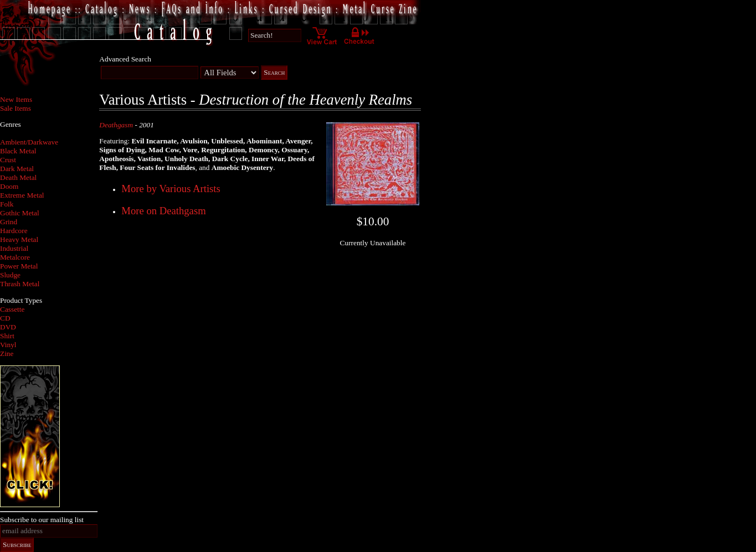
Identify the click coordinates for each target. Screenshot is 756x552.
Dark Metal (17, 169)
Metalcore (15, 257)
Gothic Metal (20, 213)
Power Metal (19, 266)
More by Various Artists (171, 189)
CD (5, 318)
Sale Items (16, 108)
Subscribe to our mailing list (42, 520)
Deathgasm (116, 125)
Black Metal (18, 151)
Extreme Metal (22, 195)
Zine (7, 354)
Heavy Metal (19, 239)
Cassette (12, 309)
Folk (7, 204)
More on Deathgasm (163, 211)
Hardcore (14, 231)
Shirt (7, 336)
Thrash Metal (20, 284)
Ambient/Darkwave (29, 142)
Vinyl (8, 345)
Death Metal (18, 177)
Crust (8, 160)
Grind (9, 222)
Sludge (10, 275)
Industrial (14, 248)
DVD (8, 327)
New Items (16, 99)
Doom (9, 186)
